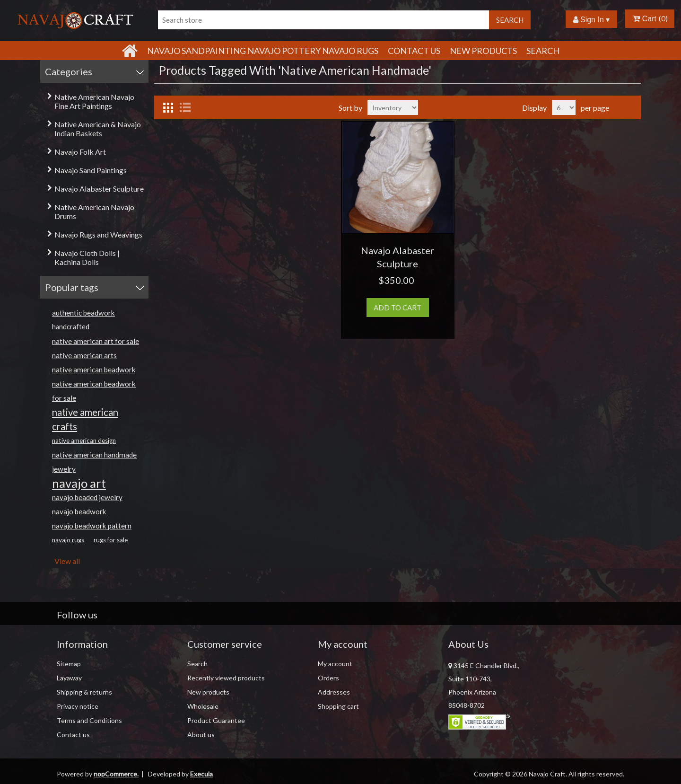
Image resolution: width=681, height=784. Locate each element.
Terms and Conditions (89, 720)
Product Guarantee (216, 720)
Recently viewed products (226, 678)
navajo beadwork (79, 511)
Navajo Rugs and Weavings (98, 234)
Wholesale (203, 706)
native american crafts (85, 419)
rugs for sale (111, 540)
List (185, 107)
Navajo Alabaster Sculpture (99, 189)
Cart (645, 19)
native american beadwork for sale (94, 391)
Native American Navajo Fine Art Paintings (94, 101)
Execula (201, 774)
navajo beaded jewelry (87, 497)
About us (201, 735)
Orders (328, 678)
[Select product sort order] (393, 107)
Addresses (334, 692)
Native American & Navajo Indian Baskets (98, 129)
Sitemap (69, 664)
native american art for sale (96, 341)
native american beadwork (94, 370)
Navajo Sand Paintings (91, 170)
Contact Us (414, 51)
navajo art (79, 483)
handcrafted (71, 327)
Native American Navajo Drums (94, 211)
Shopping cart (338, 706)
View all (67, 561)
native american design (84, 440)
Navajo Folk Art (80, 152)
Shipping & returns (84, 692)
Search (543, 51)
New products (483, 51)
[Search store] (323, 20)
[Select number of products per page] (564, 107)
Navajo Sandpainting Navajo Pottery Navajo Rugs (263, 51)
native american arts (84, 355)
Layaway (69, 678)
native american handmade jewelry (94, 462)
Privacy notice (78, 706)
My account (335, 664)
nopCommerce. (116, 774)
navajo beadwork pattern (92, 526)
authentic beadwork (83, 313)
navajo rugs (68, 540)
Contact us (73, 735)
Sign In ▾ (592, 20)
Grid (168, 107)
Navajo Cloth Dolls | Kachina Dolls (87, 257)
